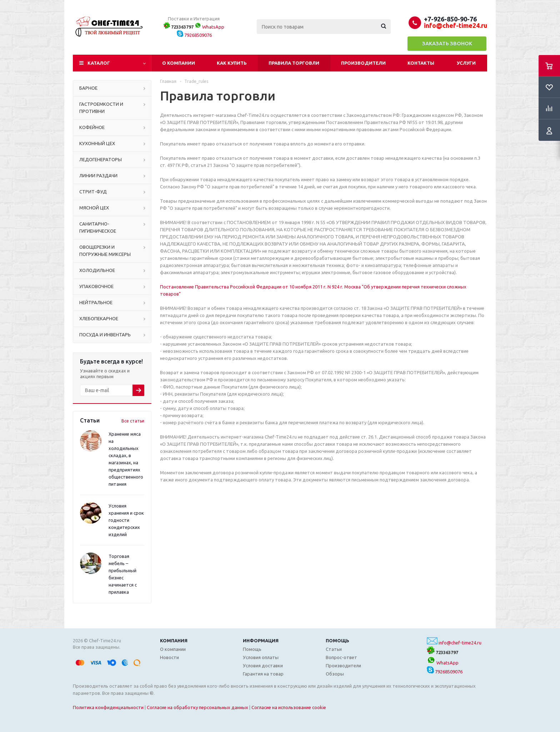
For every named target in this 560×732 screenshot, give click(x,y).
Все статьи (133, 421)
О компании (179, 63)
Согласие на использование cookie (289, 707)
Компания (174, 640)
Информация (261, 640)
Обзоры (335, 674)
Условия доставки (263, 666)
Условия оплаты (261, 657)
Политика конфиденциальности (108, 707)
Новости (169, 657)
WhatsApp (209, 27)
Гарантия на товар (263, 674)
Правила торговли (294, 63)
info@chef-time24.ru (460, 643)
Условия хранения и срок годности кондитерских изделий (126, 520)
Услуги (466, 63)
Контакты (421, 63)
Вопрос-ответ (341, 657)
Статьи (334, 649)
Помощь (337, 640)
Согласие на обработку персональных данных (197, 707)
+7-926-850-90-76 (450, 19)
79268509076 (194, 35)
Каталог (99, 63)
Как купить (232, 63)
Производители (363, 63)
